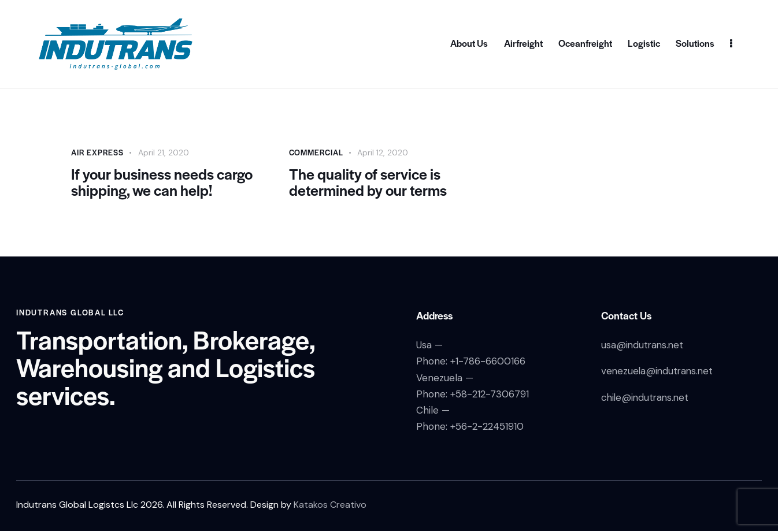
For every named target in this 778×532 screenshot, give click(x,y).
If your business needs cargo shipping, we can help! (163, 183)
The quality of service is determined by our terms (369, 183)
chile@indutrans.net (647, 398)
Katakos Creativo (330, 505)
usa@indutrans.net (643, 346)
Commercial (316, 152)
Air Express (97, 152)
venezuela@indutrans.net (659, 372)
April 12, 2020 (383, 152)
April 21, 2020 (164, 152)
